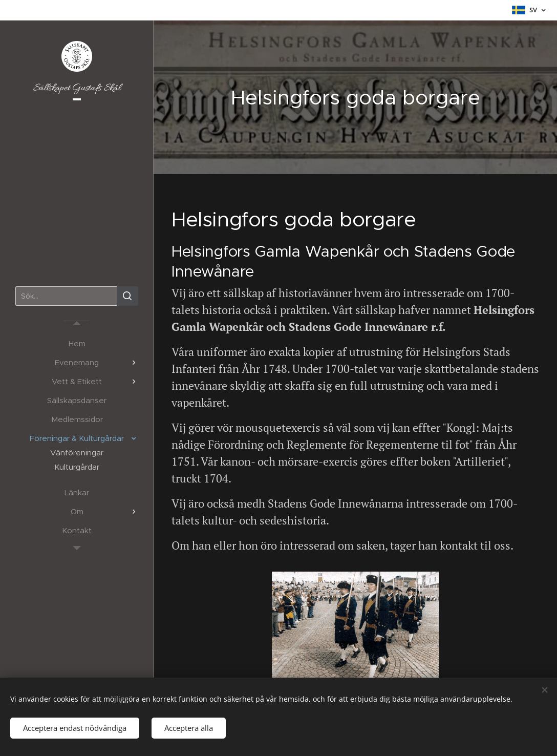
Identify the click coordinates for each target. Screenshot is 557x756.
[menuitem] (77, 343)
